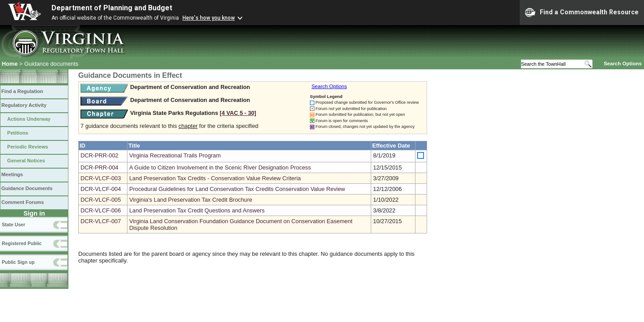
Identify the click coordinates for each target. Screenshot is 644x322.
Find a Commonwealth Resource (582, 13)
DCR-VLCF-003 (101, 178)
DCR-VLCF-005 (101, 200)
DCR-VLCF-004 (101, 189)
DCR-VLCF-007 (101, 221)
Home (10, 64)
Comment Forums (23, 202)
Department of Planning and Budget (112, 8)
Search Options (623, 64)
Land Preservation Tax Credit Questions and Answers (197, 210)
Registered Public (22, 243)
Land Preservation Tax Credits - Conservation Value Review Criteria (215, 178)
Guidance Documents (27, 188)
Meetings (12, 174)
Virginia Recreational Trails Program (175, 155)
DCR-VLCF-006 (101, 210)
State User (13, 225)
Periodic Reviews (28, 147)
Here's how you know (209, 18)
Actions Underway (29, 119)
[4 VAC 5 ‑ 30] (238, 113)
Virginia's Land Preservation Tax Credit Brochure (191, 200)
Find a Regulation (22, 91)
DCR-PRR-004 (100, 167)
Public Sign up (18, 262)
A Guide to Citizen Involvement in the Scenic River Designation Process (220, 167)
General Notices (26, 161)
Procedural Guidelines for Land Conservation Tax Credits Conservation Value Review (237, 189)
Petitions (18, 133)
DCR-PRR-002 (100, 155)
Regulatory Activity (24, 105)
